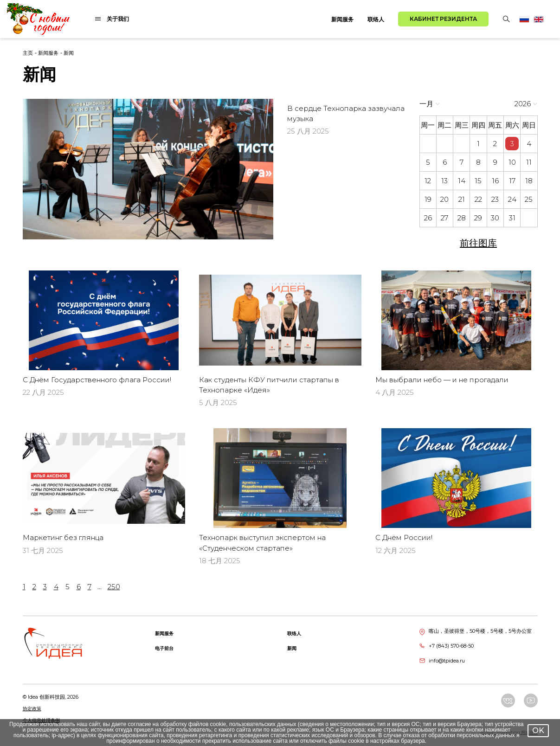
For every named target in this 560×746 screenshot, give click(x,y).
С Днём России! (404, 537)
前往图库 (478, 243)
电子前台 (164, 648)
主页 (28, 53)
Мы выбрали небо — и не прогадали (442, 380)
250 (114, 587)
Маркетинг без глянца (63, 537)
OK (538, 730)
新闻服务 (342, 19)
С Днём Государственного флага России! (97, 380)
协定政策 (32, 709)
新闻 (69, 53)
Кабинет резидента (443, 19)
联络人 (376, 19)
